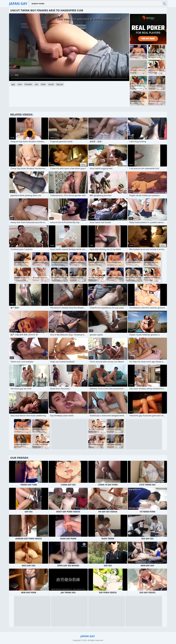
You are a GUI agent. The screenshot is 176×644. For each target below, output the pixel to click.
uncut (51, 84)
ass (36, 84)
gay (13, 84)
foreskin (28, 84)
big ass (60, 84)
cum (20, 84)
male (43, 84)
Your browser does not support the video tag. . (69, 47)
